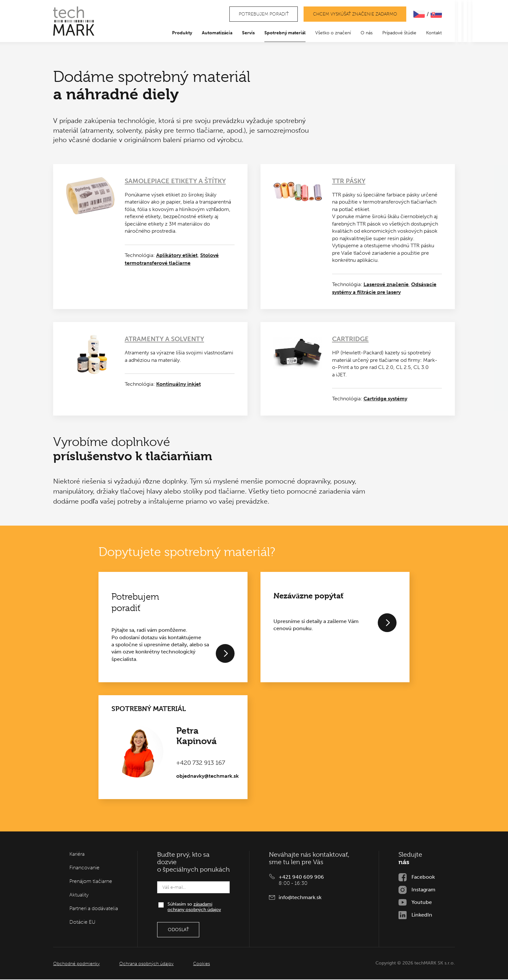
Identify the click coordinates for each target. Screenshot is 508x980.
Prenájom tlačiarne (91, 882)
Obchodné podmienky (76, 964)
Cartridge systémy (385, 399)
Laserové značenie (386, 285)
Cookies (202, 964)
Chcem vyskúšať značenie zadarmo (354, 14)
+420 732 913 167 (201, 763)
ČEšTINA (419, 14)
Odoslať (178, 930)
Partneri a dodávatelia (94, 909)
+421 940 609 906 (301, 878)
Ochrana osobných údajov (146, 964)
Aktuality (79, 895)
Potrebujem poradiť (262, 14)
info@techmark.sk (300, 898)
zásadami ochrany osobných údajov (194, 908)
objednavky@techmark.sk (208, 777)
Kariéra (77, 855)
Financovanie (84, 868)
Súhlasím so (194, 908)
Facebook (423, 878)
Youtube (422, 903)
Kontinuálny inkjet (179, 385)
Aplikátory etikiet (177, 256)
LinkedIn (422, 915)
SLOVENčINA (436, 14)
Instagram (423, 890)
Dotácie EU (82, 923)
